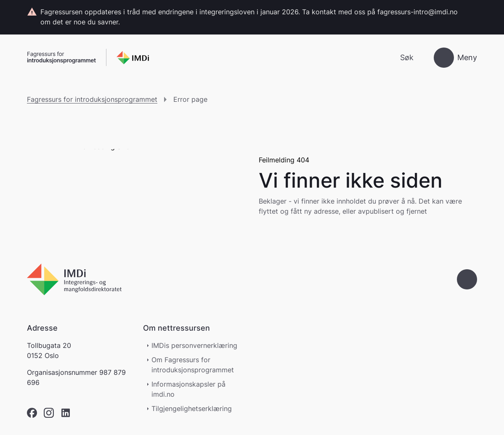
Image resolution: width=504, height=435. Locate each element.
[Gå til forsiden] (88, 57)
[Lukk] (470, 12)
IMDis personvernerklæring (194, 345)
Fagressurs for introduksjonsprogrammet (92, 99)
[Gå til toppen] (467, 279)
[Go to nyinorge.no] (74, 279)
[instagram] (49, 413)
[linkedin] (66, 413)
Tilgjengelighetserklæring (196, 408)
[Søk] (400, 57)
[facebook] (32, 413)
